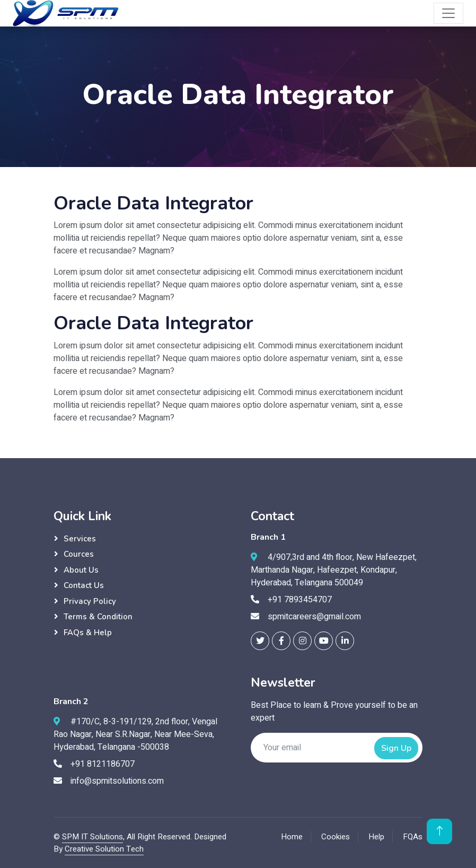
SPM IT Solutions (92, 837)
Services (80, 539)
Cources (79, 554)
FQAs (413, 837)
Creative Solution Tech (104, 849)
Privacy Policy (90, 601)
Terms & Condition (98, 617)
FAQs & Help (88, 633)
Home (292, 837)
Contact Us (84, 585)
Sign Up (396, 748)
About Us (81, 570)
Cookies (336, 837)
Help (376, 837)
